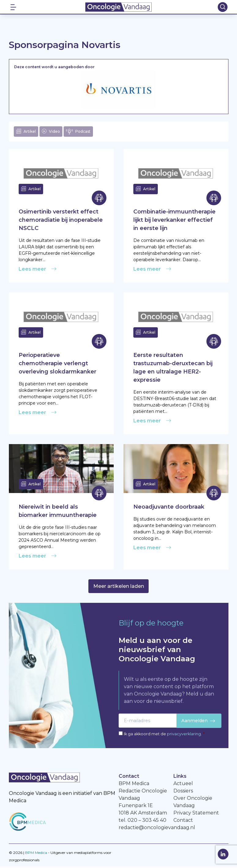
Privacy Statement (196, 814)
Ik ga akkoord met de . (164, 735)
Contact (183, 822)
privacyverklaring (184, 735)
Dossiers (183, 792)
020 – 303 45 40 (147, 822)
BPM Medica (36, 854)
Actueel (183, 785)
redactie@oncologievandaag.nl (157, 829)
